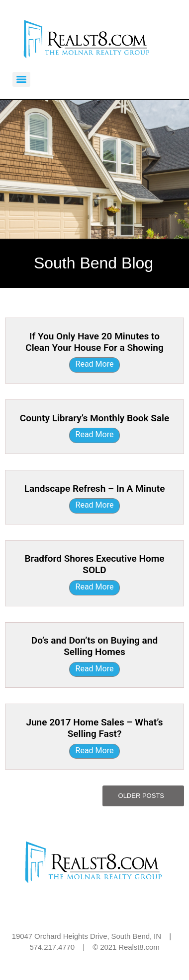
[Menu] (21, 79)
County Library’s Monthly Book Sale (95, 418)
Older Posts (141, 796)
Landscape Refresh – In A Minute (95, 489)
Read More (95, 364)
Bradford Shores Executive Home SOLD (95, 564)
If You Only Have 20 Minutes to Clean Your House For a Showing (94, 342)
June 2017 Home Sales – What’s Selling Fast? (94, 728)
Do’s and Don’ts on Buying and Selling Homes (94, 646)
